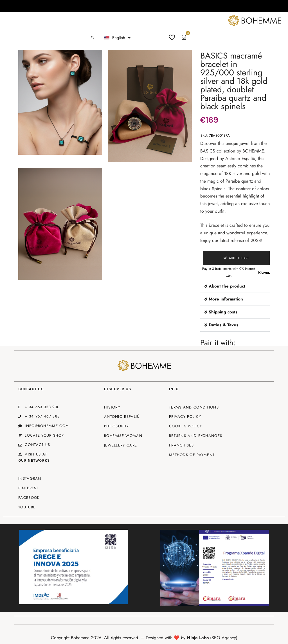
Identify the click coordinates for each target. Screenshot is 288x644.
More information (226, 299)
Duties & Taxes (223, 325)
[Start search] (93, 38)
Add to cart (239, 258)
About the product (227, 286)
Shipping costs (223, 312)
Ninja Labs (198, 638)
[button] (235, 286)
